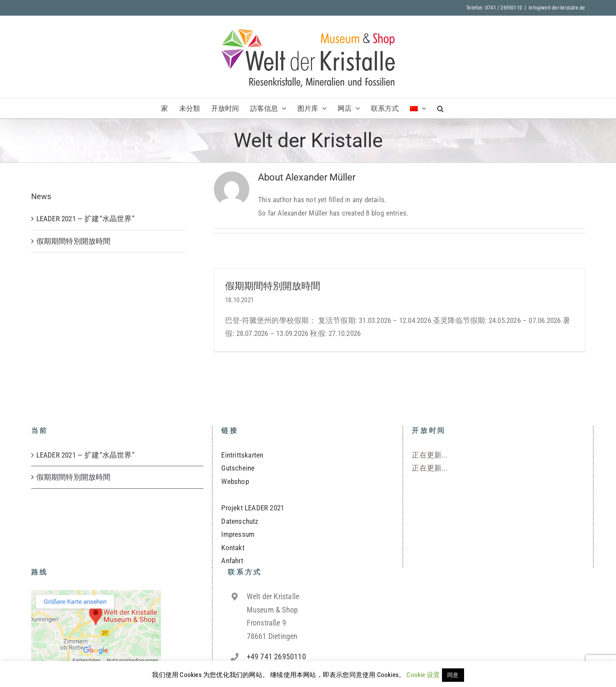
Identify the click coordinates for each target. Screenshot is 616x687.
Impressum (238, 534)
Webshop (235, 481)
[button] (440, 108)
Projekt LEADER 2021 (253, 508)
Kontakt (233, 548)
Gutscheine (238, 468)
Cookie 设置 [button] (423, 675)
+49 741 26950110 (276, 656)
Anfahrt (232, 561)
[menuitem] (418, 108)
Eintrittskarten (242, 455)
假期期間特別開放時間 (273, 286)
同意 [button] (453, 675)
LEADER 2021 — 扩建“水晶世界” (85, 219)
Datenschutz (240, 521)
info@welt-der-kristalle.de (557, 8)
